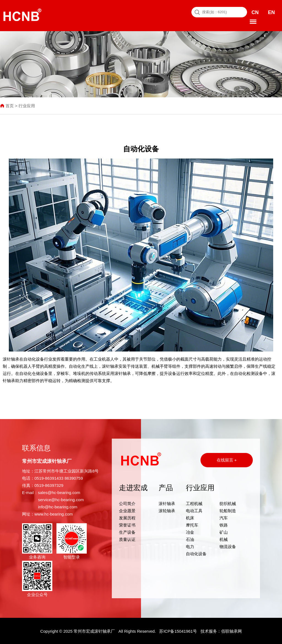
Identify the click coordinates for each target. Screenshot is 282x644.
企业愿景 (127, 510)
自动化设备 (196, 553)
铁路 (224, 524)
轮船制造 (228, 510)
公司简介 (127, 503)
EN (271, 12)
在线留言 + (227, 459)
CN (255, 12)
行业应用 (27, 105)
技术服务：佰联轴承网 (221, 631)
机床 (190, 517)
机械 (224, 539)
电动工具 (194, 510)
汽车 (224, 517)
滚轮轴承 (167, 510)
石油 (190, 539)
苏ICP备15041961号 (178, 631)
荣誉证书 (127, 524)
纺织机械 (228, 503)
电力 (190, 546)
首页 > (9, 105)
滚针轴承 (167, 503)
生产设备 (127, 531)
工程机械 (194, 503)
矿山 (224, 531)
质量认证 (127, 539)
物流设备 (228, 546)
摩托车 (192, 524)
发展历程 (127, 517)
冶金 (190, 531)
